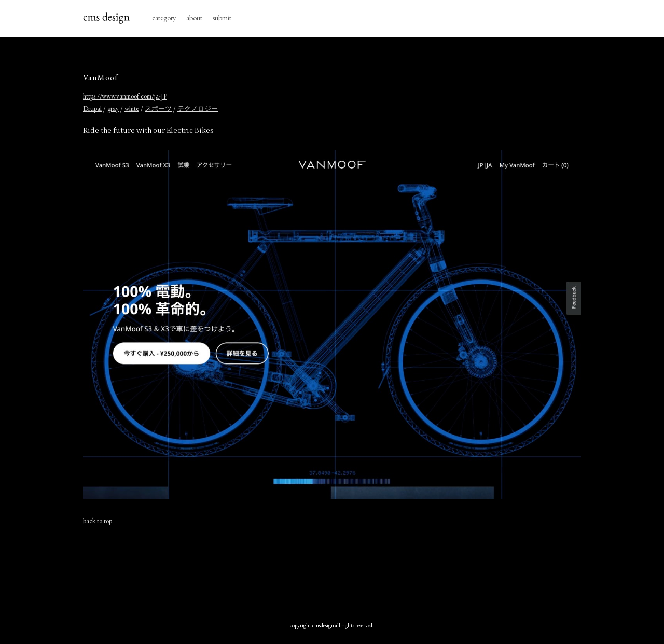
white (132, 109)
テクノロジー (198, 109)
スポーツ (158, 109)
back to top (98, 521)
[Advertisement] (332, 571)
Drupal (92, 109)
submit (222, 18)
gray (113, 109)
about (194, 18)
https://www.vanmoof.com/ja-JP (125, 96)
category (164, 18)
